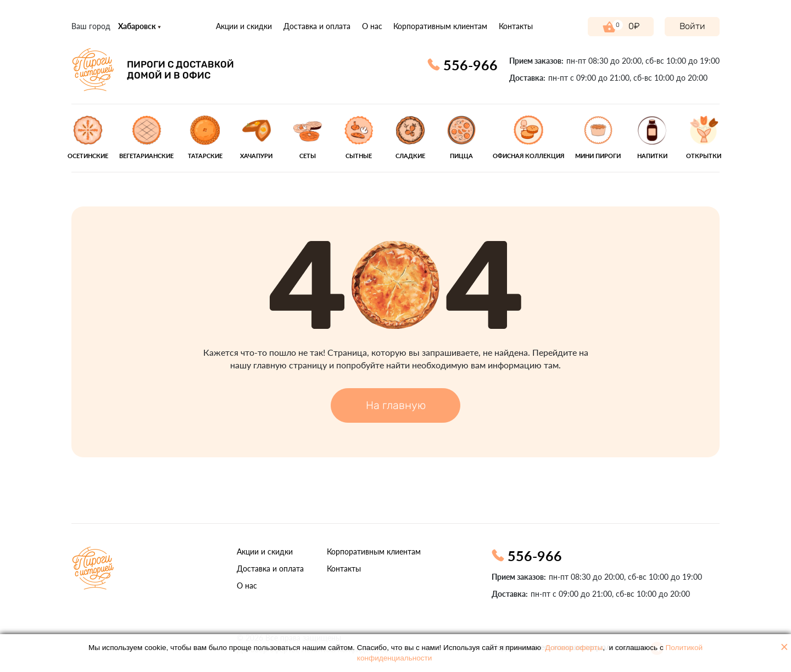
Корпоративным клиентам (440, 26)
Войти (692, 26)
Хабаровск (140, 26)
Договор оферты (574, 648)
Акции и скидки (244, 26)
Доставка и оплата (317, 26)
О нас (372, 26)
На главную (396, 405)
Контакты (516, 26)
